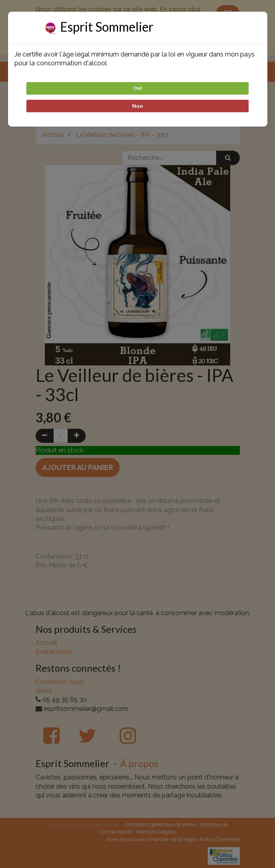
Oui (137, 88)
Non (137, 106)
